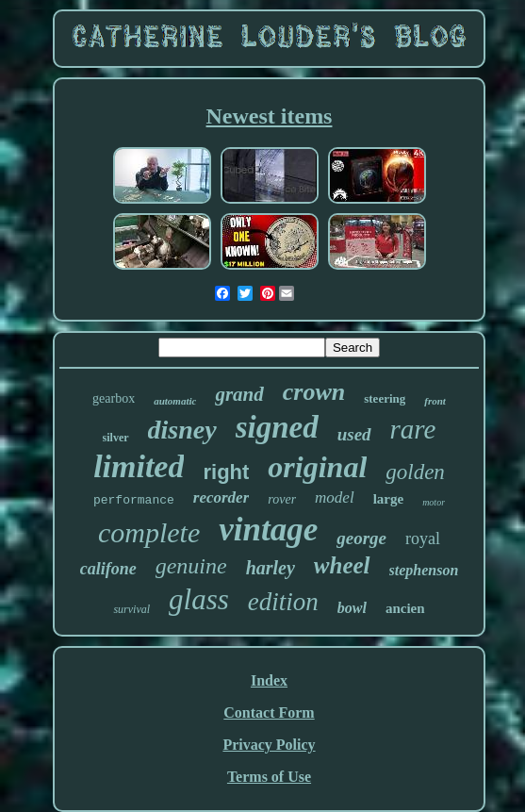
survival (131, 609)
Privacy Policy (269, 745)
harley (271, 568)
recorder (221, 497)
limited (139, 466)
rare (413, 429)
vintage (268, 530)
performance (134, 500)
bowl (352, 608)
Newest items (270, 116)
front (435, 401)
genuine (191, 566)
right (226, 472)
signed (277, 427)
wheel (342, 565)
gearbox (114, 398)
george (361, 538)
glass (199, 599)
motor (434, 502)
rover (282, 499)
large (388, 499)
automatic (175, 401)
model (335, 497)
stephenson (424, 570)
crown (314, 392)
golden (415, 472)
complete (149, 532)
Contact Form (269, 713)
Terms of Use (269, 777)
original (317, 467)
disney (182, 430)
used (354, 434)
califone (108, 569)
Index (269, 680)
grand (239, 394)
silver (116, 438)
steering (385, 398)
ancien (405, 608)
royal (423, 539)
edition (283, 602)
